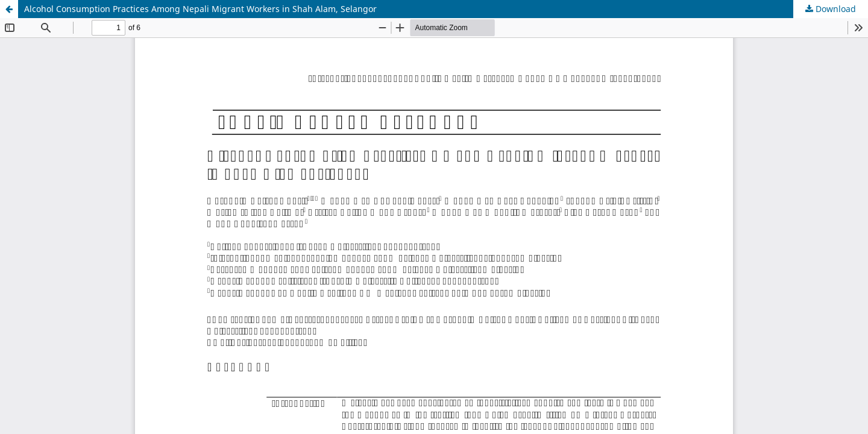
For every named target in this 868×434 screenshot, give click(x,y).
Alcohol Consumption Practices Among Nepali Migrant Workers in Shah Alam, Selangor (200, 9)
